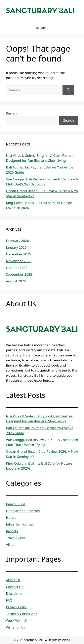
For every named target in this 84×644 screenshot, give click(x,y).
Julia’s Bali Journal (20, 524)
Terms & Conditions (21, 614)
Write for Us (15, 627)
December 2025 (19, 254)
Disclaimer (14, 593)
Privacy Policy (17, 607)
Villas (10, 544)
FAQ (9, 600)
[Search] (68, 90)
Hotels (11, 517)
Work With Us (17, 620)
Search (11, 113)
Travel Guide (16, 538)
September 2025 (19, 274)
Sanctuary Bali (33, 640)
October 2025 (17, 268)
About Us (13, 580)
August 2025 (16, 281)
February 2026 (17, 241)
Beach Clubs (16, 504)
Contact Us (15, 587)
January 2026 (16, 247)
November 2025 (19, 261)
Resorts (12, 531)
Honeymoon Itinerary (23, 511)
